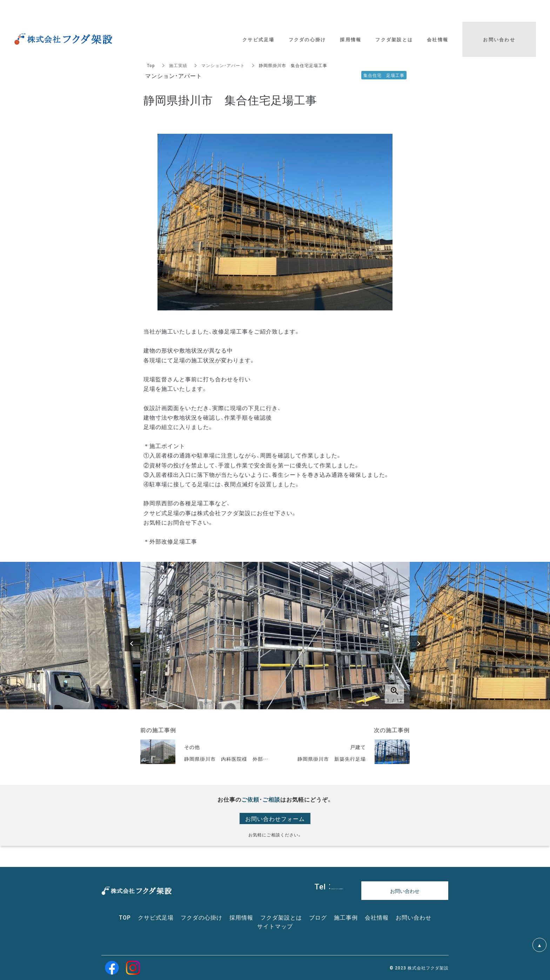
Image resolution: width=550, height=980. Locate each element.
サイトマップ (275, 926)
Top (151, 65)
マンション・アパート (223, 65)
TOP (125, 917)
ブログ (318, 917)
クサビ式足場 (156, 917)
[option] (275, 636)
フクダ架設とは (281, 917)
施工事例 (346, 917)
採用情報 (241, 917)
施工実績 (178, 65)
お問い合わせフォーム (275, 818)
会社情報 (377, 917)
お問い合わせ (414, 917)
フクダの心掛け (202, 917)
